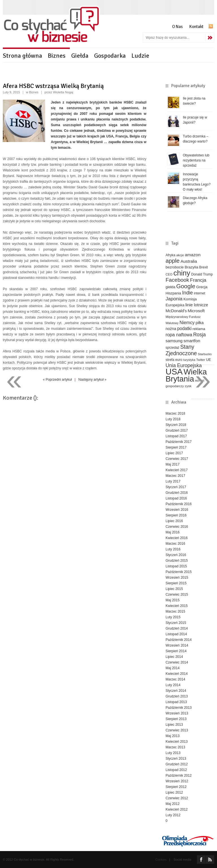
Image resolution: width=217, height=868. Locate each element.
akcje (180, 255)
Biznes (57, 56)
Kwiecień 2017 (177, 470)
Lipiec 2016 (174, 521)
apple (173, 261)
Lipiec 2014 (174, 657)
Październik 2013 (179, 708)
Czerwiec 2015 (177, 595)
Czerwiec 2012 (177, 798)
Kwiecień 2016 (177, 538)
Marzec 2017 (175, 476)
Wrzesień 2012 (177, 781)
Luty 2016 (173, 549)
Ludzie (140, 56)
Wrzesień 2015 (177, 578)
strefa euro (174, 360)
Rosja (200, 335)
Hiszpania (173, 293)
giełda (170, 287)
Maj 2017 (172, 464)
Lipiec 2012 (174, 792)
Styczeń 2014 (176, 691)
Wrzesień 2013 (177, 713)
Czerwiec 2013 (177, 730)
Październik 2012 (179, 776)
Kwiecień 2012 (177, 809)
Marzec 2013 (175, 747)
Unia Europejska (184, 365)
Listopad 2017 (176, 436)
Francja (198, 280)
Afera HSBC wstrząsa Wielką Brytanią (53, 86)
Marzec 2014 (175, 679)
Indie (187, 293)
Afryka (170, 255)
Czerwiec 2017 (177, 459)
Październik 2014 (179, 640)
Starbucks (205, 354)
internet (199, 293)
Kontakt (196, 27)
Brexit (204, 267)
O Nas (177, 27)
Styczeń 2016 (176, 555)
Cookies (161, 860)
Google (186, 286)
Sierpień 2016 (176, 515)
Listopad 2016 (176, 498)
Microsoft (196, 311)
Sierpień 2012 (176, 787)
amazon (193, 255)
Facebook (177, 280)
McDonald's (176, 311)
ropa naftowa (179, 335)
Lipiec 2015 (174, 589)
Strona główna (22, 56)
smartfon (192, 341)
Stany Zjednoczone (181, 350)
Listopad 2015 (176, 566)
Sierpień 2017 (176, 447)
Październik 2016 (179, 504)
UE (208, 360)
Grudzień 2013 (177, 696)
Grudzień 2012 (177, 764)
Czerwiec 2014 (177, 662)
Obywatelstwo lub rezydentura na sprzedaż (196, 160)
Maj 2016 (172, 532)
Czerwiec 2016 (177, 527)
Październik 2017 (179, 442)
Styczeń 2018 (176, 425)
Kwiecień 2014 (177, 674)
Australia (189, 261)
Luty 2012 (173, 815)
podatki (184, 329)
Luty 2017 (173, 481)
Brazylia (191, 267)
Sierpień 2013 (176, 719)
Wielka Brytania (186, 375)
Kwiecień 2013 (177, 742)
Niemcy (187, 322)
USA (174, 371)
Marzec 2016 (175, 544)
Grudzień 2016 (177, 493)
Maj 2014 (172, 668)
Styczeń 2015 (176, 623)
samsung (174, 341)
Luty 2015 (173, 617)
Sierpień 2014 (176, 651)
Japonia (174, 299)
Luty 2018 (173, 419)
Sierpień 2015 (176, 583)
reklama (199, 329)
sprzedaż (172, 348)
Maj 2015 (172, 600)
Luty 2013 (173, 753)
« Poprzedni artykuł (57, 380)
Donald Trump (202, 274)
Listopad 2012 (176, 770)
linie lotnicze (197, 305)
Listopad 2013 (176, 702)
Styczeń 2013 (176, 759)
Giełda (80, 56)
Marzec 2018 (175, 413)
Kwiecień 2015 (177, 606)
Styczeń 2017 (176, 487)
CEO (169, 274)
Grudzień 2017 (177, 430)
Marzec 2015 (175, 611)
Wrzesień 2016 (177, 510)
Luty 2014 (173, 685)
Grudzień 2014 (177, 628)
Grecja (202, 287)
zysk (188, 386)
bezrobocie (175, 267)
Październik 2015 (179, 572)
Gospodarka (110, 56)
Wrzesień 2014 (177, 645)
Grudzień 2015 (177, 561)
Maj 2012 (172, 804)
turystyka (189, 360)
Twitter (200, 360)
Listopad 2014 (176, 634)
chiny (182, 273)
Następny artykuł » (92, 380)
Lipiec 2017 (174, 453)
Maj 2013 (172, 736)
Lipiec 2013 (174, 725)
